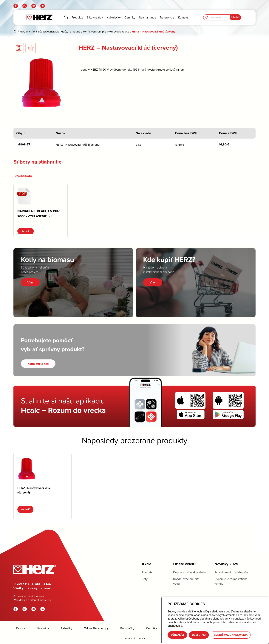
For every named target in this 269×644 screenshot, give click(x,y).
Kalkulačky (127, 628)
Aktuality (67, 628)
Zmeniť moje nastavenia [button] (231, 635)
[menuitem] (66, 17)
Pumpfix (147, 572)
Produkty (43, 628)
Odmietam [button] (199, 635)
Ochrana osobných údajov (29, 596)
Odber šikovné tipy (96, 628)
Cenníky (151, 628)
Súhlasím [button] (177, 635)
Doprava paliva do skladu (189, 572)
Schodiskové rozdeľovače (231, 572)
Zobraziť (25, 509)
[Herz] (40, 17)
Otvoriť (26, 231)
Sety (145, 579)
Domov (21, 628)
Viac (30, 282)
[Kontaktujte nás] (38, 364)
